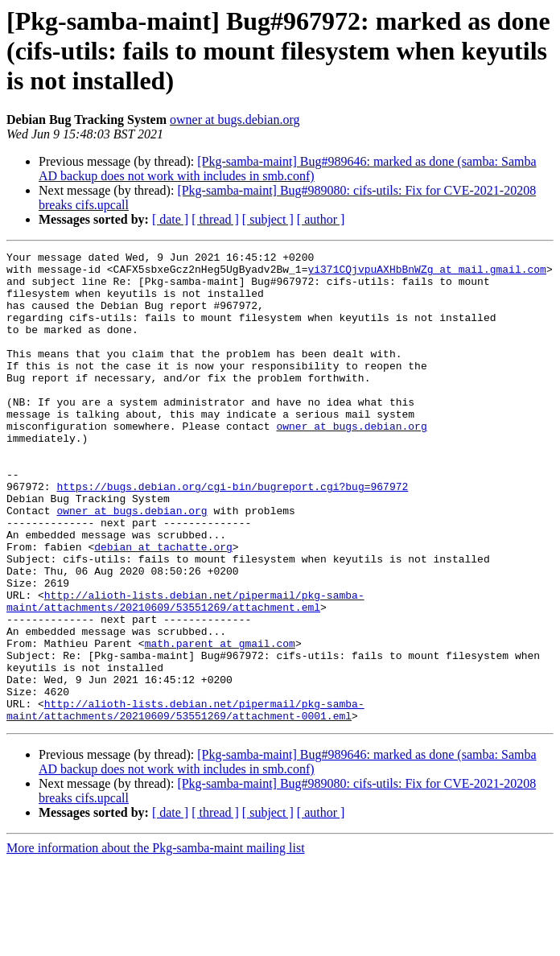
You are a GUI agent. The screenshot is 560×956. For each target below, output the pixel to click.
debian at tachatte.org (163, 607)
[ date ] (170, 219)
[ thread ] (215, 219)
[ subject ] (268, 219)
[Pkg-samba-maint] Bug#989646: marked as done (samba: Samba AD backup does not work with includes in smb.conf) (288, 169)
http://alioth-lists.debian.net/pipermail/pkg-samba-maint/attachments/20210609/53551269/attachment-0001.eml (185, 802)
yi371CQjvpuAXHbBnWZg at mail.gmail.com (426, 274)
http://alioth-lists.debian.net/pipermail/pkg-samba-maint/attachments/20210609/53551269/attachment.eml (185, 672)
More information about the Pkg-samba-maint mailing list (156, 942)
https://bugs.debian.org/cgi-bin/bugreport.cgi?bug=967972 (232, 534)
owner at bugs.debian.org (235, 119)
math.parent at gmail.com (220, 723)
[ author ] (321, 219)
